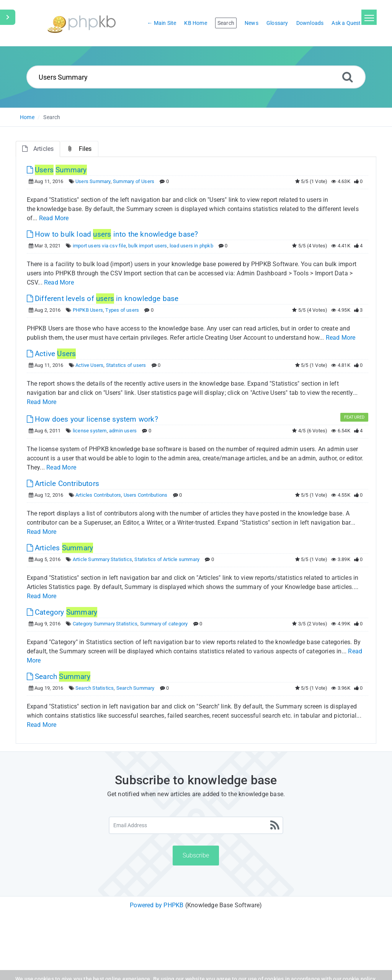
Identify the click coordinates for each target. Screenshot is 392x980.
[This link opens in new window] (57, 170)
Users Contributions (146, 495)
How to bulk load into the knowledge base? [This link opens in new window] (113, 234)
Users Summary (93, 181)
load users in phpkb (191, 246)
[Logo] (82, 23)
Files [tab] (79, 149)
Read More (54, 218)
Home (27, 117)
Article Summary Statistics (102, 559)
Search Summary (136, 688)
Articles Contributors (98, 495)
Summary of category (164, 624)
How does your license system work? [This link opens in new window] (92, 419)
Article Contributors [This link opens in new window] (63, 483)
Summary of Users (134, 181)
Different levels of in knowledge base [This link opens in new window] (103, 299)
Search (52, 117)
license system (90, 431)
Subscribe (196, 855)
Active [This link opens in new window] (51, 354)
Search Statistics (95, 688)
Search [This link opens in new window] (59, 677)
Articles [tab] (38, 149)
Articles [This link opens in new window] (60, 548)
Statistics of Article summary (167, 559)
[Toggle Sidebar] (8, 17)
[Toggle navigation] (369, 17)
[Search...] (196, 77)
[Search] (348, 77)
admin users (123, 431)
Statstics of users (126, 365)
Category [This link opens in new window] (62, 612)
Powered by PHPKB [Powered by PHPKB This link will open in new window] (157, 905)
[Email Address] (196, 825)
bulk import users (148, 246)
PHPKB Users (88, 310)
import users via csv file (99, 246)
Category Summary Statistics (105, 624)
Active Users (89, 365)
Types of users (122, 310)
